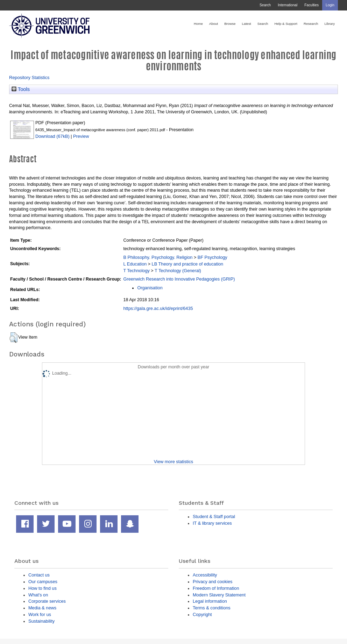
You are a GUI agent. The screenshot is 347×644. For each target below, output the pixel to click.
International (288, 5)
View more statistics (173, 462)
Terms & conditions (212, 608)
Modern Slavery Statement (219, 595)
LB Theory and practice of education (188, 264)
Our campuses (43, 582)
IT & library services (212, 523)
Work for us (40, 614)
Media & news (42, 608)
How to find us (43, 588)
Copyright (202, 614)
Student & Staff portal (214, 516)
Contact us (39, 575)
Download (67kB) (52, 136)
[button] (13, 338)
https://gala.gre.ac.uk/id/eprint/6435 (158, 308)
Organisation (150, 288)
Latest (246, 24)
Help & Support (286, 24)
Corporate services (47, 601)
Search (265, 5)
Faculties (311, 5)
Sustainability (41, 621)
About (214, 24)
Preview (81, 136)
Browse (230, 24)
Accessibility (205, 575)
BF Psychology (213, 257)
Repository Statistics (29, 77)
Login (330, 5)
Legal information (210, 601)
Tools (21, 89)
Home (198, 24)
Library (330, 24)
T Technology (136, 271)
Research (311, 24)
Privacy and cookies (213, 582)
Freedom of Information (216, 588)
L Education (135, 264)
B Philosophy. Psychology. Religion (158, 257)
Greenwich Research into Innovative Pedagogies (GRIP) (179, 279)
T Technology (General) (178, 271)
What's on (38, 595)
